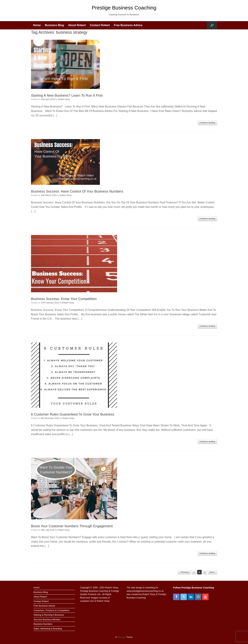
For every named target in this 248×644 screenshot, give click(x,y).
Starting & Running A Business (49, 615)
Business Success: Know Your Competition (64, 299)
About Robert (77, 25)
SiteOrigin (122, 637)
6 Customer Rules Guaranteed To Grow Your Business (73, 414)
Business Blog (54, 25)
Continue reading (207, 123)
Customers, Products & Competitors (51, 610)
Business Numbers (43, 624)
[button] (212, 25)
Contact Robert (100, 25)
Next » (212, 572)
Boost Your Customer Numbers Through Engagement (72, 526)
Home (37, 25)
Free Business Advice (128, 25)
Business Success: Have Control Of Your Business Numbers (77, 191)
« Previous (184, 572)
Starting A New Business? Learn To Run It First (67, 95)
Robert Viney (64, 99)
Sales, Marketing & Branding (48, 629)
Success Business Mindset (47, 620)
